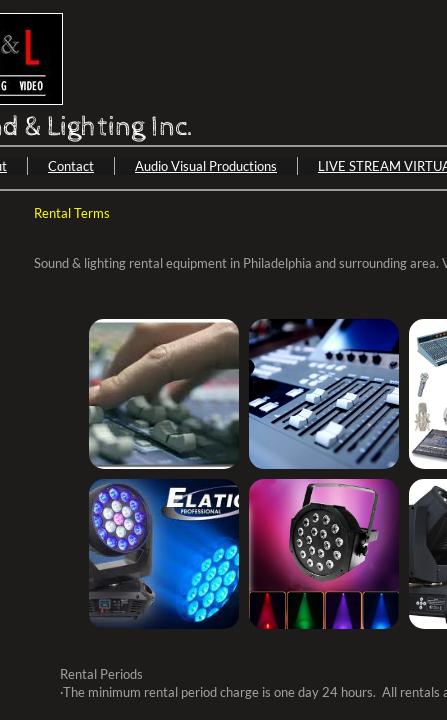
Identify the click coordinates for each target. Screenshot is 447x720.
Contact (71, 166)
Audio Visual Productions (206, 166)
